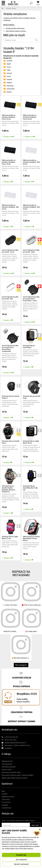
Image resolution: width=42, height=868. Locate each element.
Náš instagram (21, 665)
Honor (9, 76)
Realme (9, 83)
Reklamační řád (7, 761)
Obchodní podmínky (9, 767)
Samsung (10, 86)
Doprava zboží (7, 770)
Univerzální (11, 89)
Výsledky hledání (11, 8)
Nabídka (3, 3)
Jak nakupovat (7, 764)
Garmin (9, 73)
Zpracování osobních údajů (11, 772)
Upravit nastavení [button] (21, 864)
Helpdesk (5, 805)
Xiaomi (9, 92)
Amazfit (9, 61)
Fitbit (9, 70)
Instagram (8, 748)
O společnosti (6, 808)
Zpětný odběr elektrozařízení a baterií (14, 778)
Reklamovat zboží (8, 797)
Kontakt (4, 794)
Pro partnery (6, 802)
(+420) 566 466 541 (11, 737)
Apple (9, 64)
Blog (3, 791)
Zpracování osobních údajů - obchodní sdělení (17, 775)
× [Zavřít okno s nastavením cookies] (40, 829)
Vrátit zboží (6, 799)
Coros (9, 67)
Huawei (9, 79)
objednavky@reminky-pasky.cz (15, 743)
